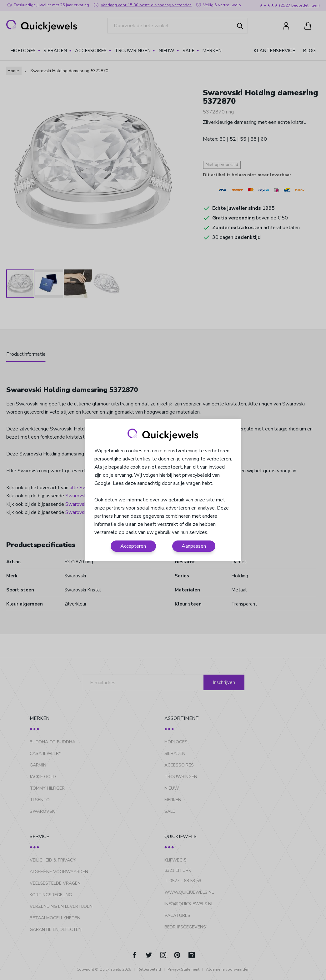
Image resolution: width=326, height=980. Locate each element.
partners (104, 516)
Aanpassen (194, 546)
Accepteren (133, 546)
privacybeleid (197, 475)
